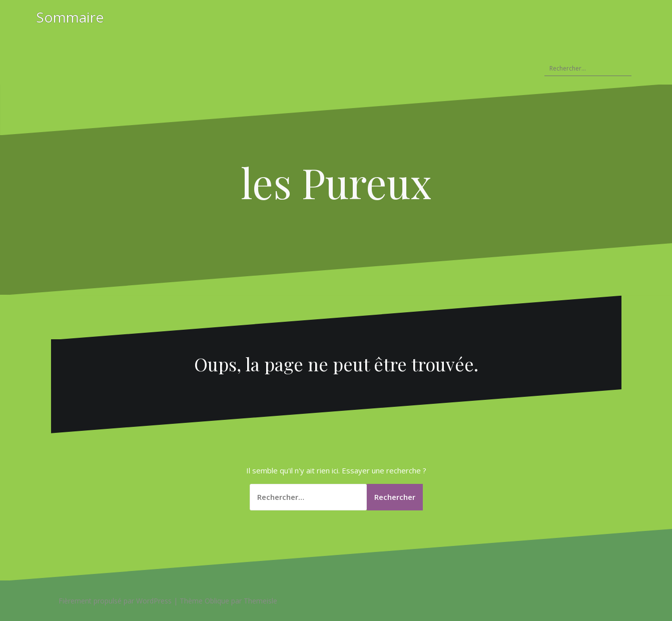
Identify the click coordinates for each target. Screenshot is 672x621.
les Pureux (336, 182)
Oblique (217, 601)
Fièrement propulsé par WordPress (115, 601)
